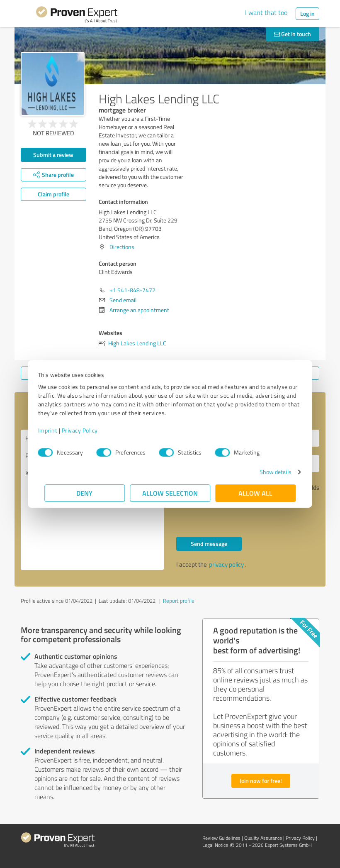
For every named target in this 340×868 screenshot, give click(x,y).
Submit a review (53, 155)
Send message (209, 544)
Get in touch (293, 34)
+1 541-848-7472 (132, 290)
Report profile (179, 601)
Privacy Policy (86, 430)
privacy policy (226, 564)
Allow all (255, 493)
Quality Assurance (263, 838)
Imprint (54, 430)
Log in (307, 13)
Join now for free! (261, 781)
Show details (269, 472)
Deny (85, 493)
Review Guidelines (221, 838)
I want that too (266, 12)
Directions (122, 247)
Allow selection (170, 493)
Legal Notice (215, 845)
